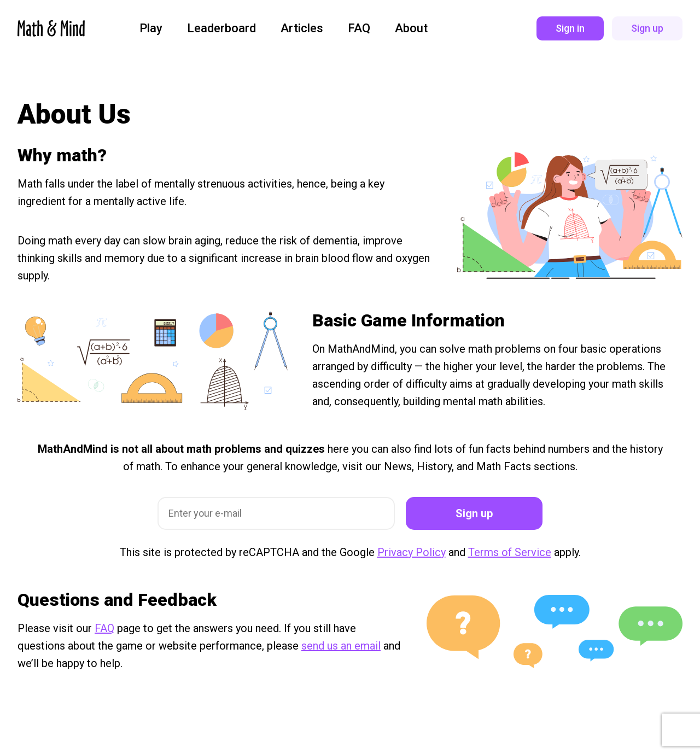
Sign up (474, 513)
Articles (302, 28)
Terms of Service (510, 552)
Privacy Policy (412, 552)
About (411, 28)
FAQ (359, 28)
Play (151, 28)
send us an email (341, 646)
